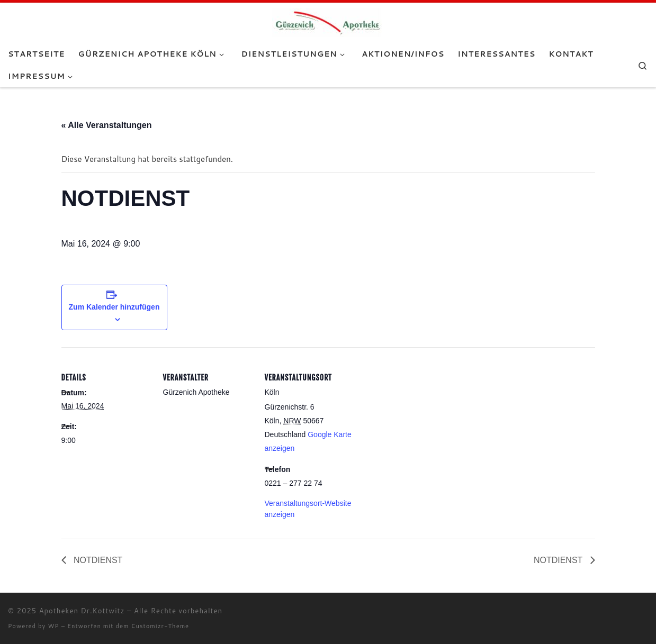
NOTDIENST (97, 560)
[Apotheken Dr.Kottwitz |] (328, 22)
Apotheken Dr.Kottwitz (82, 611)
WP (53, 626)
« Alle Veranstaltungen (107, 125)
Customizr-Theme (160, 626)
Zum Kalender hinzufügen (114, 307)
